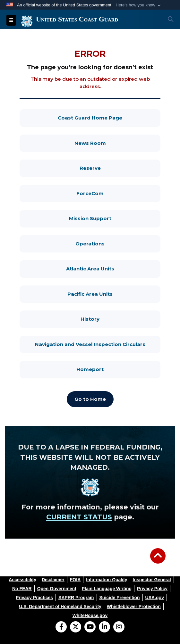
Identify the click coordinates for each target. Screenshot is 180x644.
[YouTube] (90, 627)
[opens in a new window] (22, 580)
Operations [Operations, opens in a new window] (118, 243)
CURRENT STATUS (79, 517)
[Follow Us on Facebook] (61, 627)
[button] (139, 5)
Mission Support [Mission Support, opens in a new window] (115, 218)
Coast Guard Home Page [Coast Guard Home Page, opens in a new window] (109, 117)
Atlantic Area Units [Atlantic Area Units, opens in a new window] (113, 268)
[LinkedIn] (104, 627)
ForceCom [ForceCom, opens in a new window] (118, 193)
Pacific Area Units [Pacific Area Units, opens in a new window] (114, 294)
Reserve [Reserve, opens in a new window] (120, 168)
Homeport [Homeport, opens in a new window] (118, 369)
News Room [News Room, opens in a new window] (118, 143)
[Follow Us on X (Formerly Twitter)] (76, 627)
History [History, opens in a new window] (120, 319)
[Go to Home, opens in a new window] (90, 399)
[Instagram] (119, 627)
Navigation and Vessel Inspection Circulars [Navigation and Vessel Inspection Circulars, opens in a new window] (98, 344)
